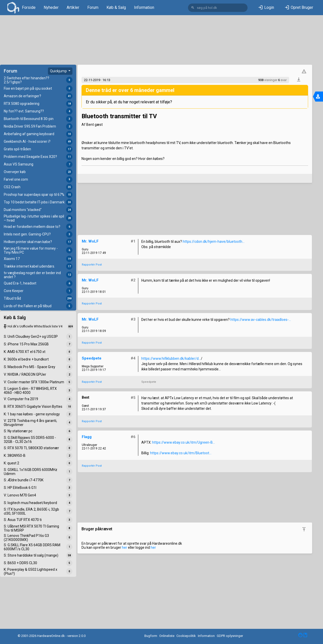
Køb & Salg (116, 7)
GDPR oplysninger (230, 636)
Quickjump (59, 71)
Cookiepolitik (186, 636)
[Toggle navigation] (318, 97)
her (125, 547)
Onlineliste (167, 636)
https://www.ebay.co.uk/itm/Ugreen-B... (184, 442)
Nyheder (51, 7)
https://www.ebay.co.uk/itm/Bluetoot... (181, 453)
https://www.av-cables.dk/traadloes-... (261, 320)
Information (144, 7)
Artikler (73, 7)
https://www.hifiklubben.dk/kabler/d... (171, 359)
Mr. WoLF (90, 241)
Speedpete (92, 358)
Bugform (151, 636)
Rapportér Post (92, 265)
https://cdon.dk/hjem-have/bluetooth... (214, 242)
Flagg (87, 437)
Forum (93, 7)
